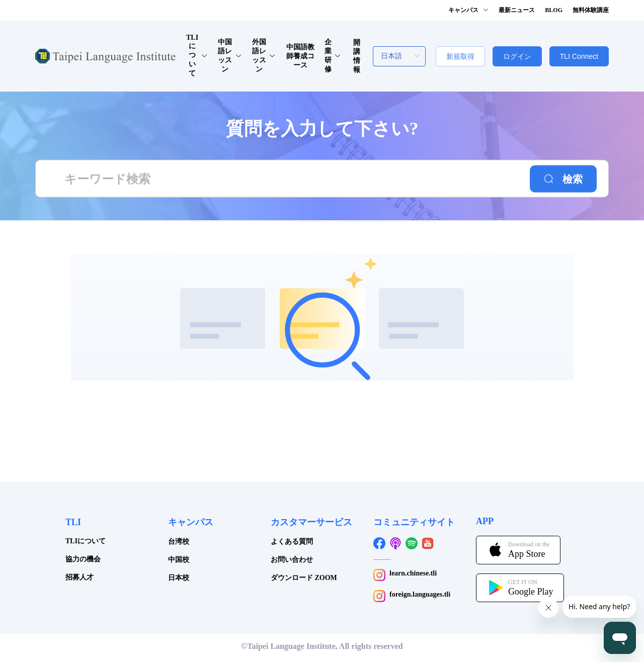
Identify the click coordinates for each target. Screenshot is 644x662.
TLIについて (86, 541)
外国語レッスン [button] (264, 56)
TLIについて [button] (197, 55)
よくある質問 (292, 542)
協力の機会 (83, 559)
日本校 (179, 578)
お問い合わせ (292, 560)
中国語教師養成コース (300, 56)
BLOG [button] (554, 10)
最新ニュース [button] (517, 10)
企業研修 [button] (333, 56)
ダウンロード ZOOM (304, 578)
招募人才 (79, 577)
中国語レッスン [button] (230, 56)
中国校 (179, 560)
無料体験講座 (591, 10)
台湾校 (179, 542)
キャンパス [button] (468, 10)
